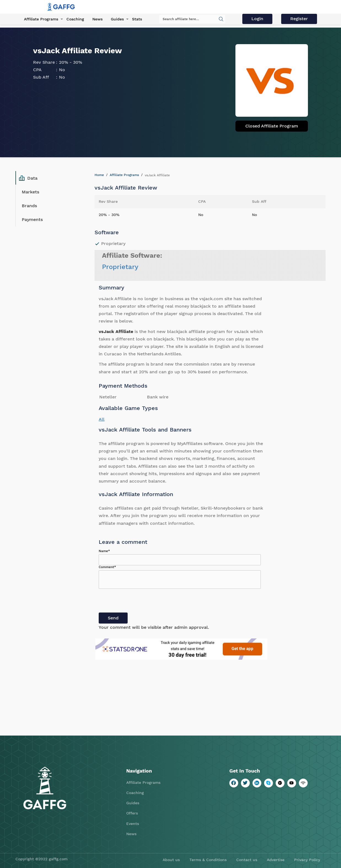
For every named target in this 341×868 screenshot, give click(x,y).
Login (257, 19)
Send (113, 618)
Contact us (247, 860)
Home (99, 175)
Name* (104, 551)
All (102, 419)
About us (171, 860)
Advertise (276, 860)
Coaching (75, 19)
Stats (137, 19)
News (97, 19)
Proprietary (120, 267)
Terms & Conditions (208, 860)
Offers (132, 813)
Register (299, 19)
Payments (32, 219)
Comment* (107, 567)
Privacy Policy (307, 860)
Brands (29, 206)
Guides (117, 19)
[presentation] (141, 602)
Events (133, 824)
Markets (30, 192)
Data (28, 178)
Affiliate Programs (41, 19)
